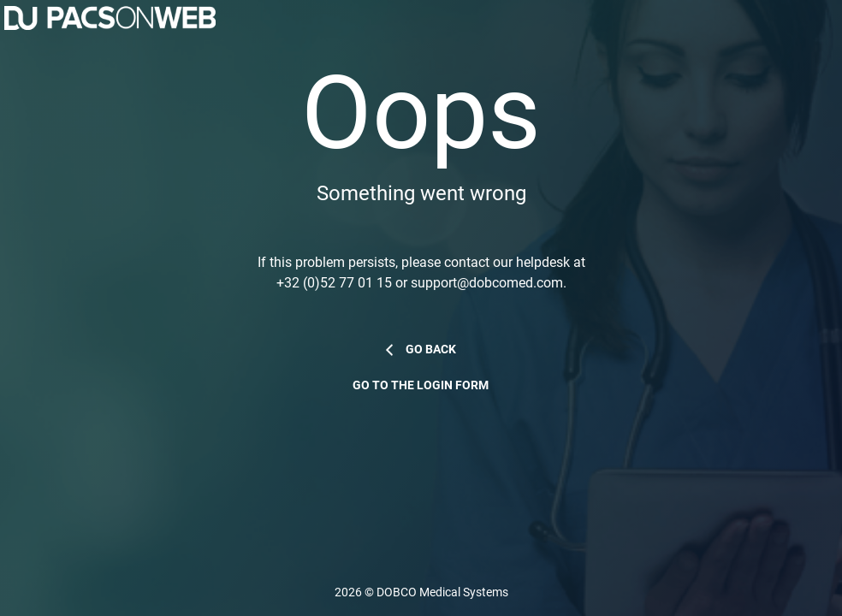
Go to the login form (421, 385)
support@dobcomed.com (487, 283)
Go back (431, 349)
